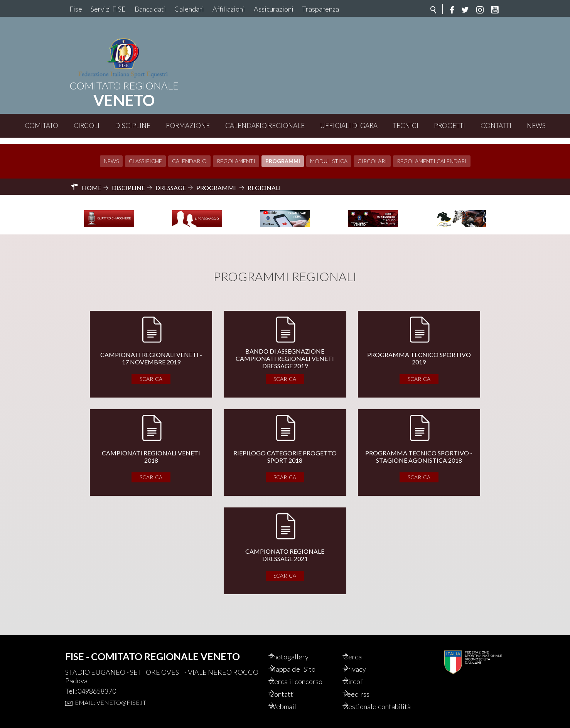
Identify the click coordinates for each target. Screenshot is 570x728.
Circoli (87, 126)
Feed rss (366, 684)
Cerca (362, 644)
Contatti (496, 126)
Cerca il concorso (306, 671)
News (536, 126)
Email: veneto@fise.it (110, 690)
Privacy (364, 657)
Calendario (189, 155)
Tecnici (406, 126)
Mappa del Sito (302, 657)
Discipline (133, 126)
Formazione (188, 126)
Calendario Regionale (265, 126)
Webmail (293, 697)
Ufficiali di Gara (349, 126)
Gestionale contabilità (370, 701)
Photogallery (299, 644)
